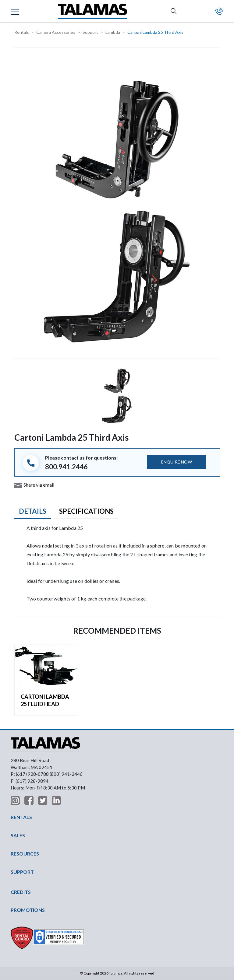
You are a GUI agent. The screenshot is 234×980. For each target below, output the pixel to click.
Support (90, 32)
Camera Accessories (56, 32)
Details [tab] (33, 511)
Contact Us (219, 11)
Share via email (39, 485)
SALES (18, 835)
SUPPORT (22, 872)
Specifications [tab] (86, 511)
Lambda (113, 32)
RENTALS (21, 817)
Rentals (22, 32)
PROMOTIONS (28, 910)
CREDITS (21, 892)
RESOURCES (25, 854)
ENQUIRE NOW (177, 462)
